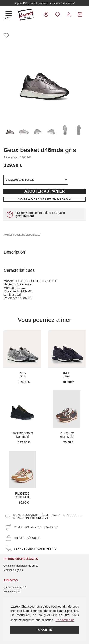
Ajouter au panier (44, 191)
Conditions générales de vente (21, 566)
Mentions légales (13, 570)
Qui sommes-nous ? (15, 587)
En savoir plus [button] (65, 620)
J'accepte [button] (45, 630)
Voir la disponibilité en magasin (44, 199)
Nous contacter (12, 592)
